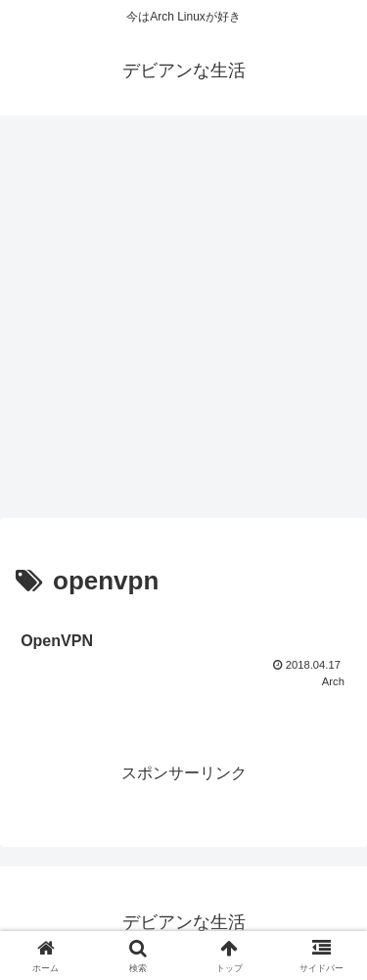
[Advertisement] (183, 323)
